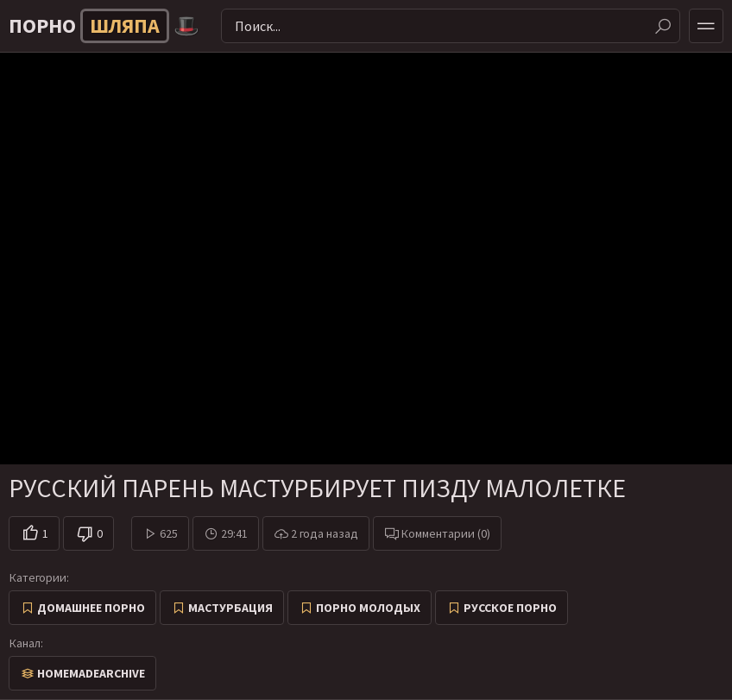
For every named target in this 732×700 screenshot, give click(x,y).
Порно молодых (368, 608)
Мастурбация (230, 608)
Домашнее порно (91, 608)
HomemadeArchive (91, 673)
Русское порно (510, 608)
